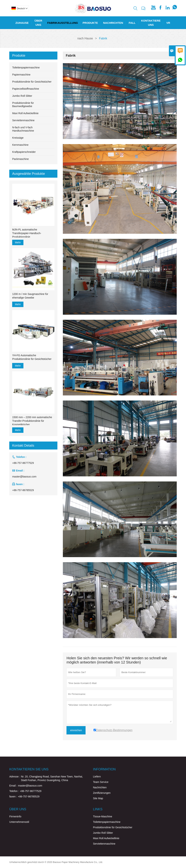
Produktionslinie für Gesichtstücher (32, 82)
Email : (13, 786)
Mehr (18, 242)
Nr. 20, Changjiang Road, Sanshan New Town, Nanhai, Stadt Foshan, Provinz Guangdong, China (52, 778)
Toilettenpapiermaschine (26, 68)
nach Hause (85, 38)
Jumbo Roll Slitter (22, 96)
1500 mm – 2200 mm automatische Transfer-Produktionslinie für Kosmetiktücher (32, 421)
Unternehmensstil (19, 822)
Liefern (97, 777)
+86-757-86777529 (23, 463)
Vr (168, 23)
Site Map (98, 798)
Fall (132, 23)
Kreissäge (18, 138)
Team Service (101, 782)
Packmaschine (20, 159)
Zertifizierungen (102, 793)
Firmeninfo (15, 816)
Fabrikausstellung (62, 23)
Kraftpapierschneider (24, 152)
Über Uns (38, 23)
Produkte (90, 23)
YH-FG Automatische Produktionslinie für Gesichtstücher (32, 357)
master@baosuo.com (24, 477)
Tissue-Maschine (103, 816)
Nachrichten (113, 23)
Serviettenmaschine (23, 120)
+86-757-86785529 (23, 490)
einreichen (76, 730)
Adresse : (15, 777)
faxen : (13, 796)
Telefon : (14, 791)
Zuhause (22, 23)
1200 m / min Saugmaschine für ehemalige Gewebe (30, 296)
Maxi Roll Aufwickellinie (25, 113)
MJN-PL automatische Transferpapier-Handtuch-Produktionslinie (27, 233)
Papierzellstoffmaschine (26, 89)
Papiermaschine (21, 75)
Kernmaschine (20, 145)
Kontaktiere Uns (151, 23)
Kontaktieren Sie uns (29, 769)
